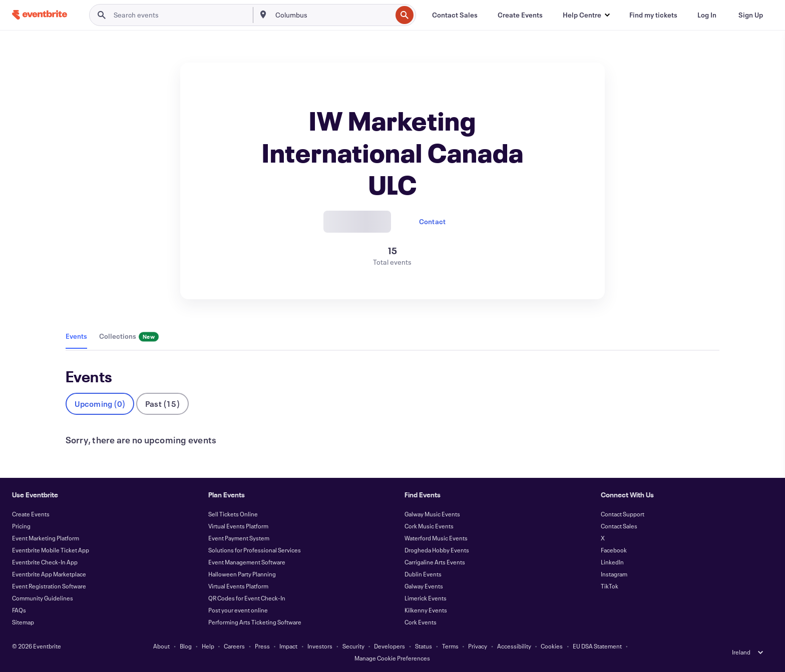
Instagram (614, 574)
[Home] (40, 15)
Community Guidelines (43, 598)
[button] (586, 15)
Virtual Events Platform (238, 526)
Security (353, 646)
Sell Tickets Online (233, 514)
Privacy (478, 646)
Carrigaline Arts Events (435, 562)
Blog (186, 646)
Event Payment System (239, 538)
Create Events (31, 514)
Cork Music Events (429, 526)
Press (262, 646)
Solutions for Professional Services (255, 550)
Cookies (552, 646)
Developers (389, 646)
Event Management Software (247, 562)
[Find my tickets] (653, 15)
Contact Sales (619, 526)
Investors (320, 646)
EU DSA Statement (597, 646)
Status (424, 646)
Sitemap (23, 622)
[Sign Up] (751, 15)
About (161, 646)
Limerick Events (426, 598)
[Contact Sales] (455, 15)
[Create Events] (520, 15)
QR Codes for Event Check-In (247, 598)
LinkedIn (612, 562)
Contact (432, 221)
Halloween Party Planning (242, 574)
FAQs (19, 610)
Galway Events (424, 586)
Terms (450, 646)
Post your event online (238, 610)
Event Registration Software (49, 586)
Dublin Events (423, 574)
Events (76, 336)
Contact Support (623, 514)
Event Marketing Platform (46, 538)
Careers (234, 646)
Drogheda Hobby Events (437, 550)
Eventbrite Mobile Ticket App (51, 550)
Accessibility (514, 646)
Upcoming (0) (100, 404)
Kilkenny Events (426, 610)
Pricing (21, 526)
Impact (288, 646)
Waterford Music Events (436, 538)
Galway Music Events (432, 514)
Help (208, 646)
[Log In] (707, 15)
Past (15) (162, 404)
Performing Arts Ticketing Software (255, 622)
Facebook (614, 550)
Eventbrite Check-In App (45, 562)
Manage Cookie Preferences (392, 658)
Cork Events (421, 622)
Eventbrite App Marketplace (49, 574)
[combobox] (333, 15)
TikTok (610, 586)
